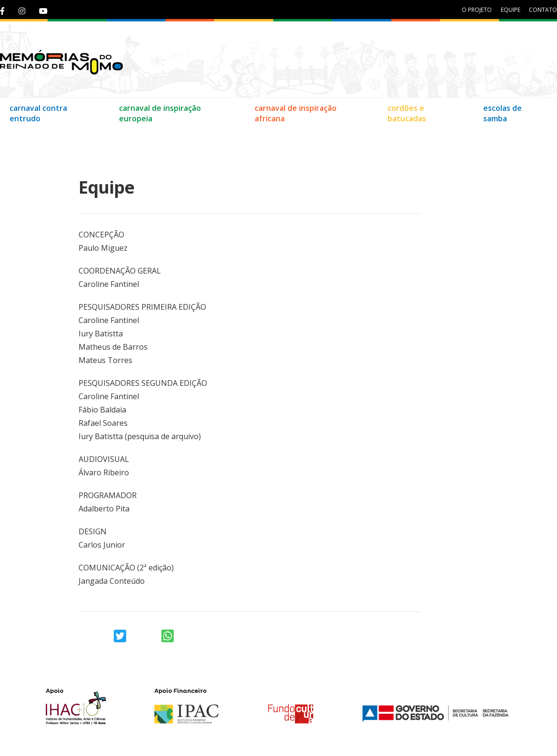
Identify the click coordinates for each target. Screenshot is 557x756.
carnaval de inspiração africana (296, 113)
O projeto (477, 10)
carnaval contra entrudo (38, 113)
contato (543, 10)
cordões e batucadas (407, 113)
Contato (22, 138)
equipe (511, 10)
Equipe (64, 138)
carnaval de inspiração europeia (160, 113)
